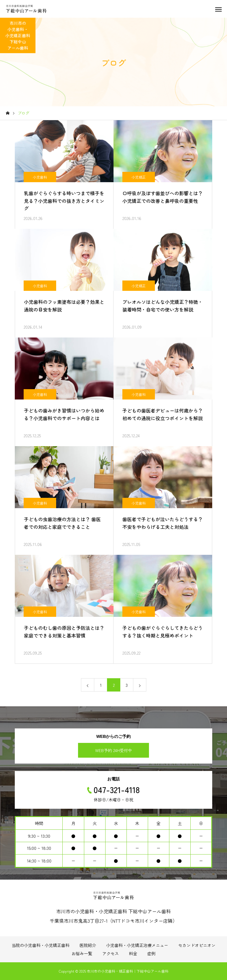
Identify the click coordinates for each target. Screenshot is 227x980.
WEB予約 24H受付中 (114, 750)
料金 (133, 953)
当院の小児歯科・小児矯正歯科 (40, 945)
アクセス (111, 953)
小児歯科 (40, 177)
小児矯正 (139, 177)
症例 (151, 953)
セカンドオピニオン (197, 945)
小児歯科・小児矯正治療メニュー (137, 945)
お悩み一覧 (82, 953)
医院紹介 (88, 945)
